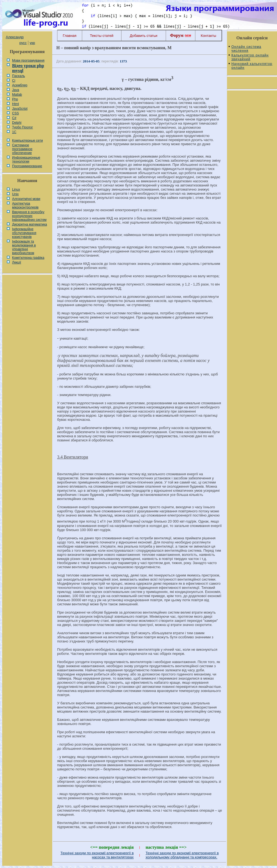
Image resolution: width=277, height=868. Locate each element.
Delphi (17, 123)
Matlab (17, 95)
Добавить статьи (143, 36)
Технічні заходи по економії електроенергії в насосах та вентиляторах (97, 855)
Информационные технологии (26, 160)
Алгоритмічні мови (26, 199)
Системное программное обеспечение (22, 149)
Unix (15, 194)
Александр (15, 37)
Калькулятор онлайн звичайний (250, 57)
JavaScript (20, 109)
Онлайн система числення (246, 49)
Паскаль (19, 76)
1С (14, 132)
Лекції (17, 262)
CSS (16, 113)
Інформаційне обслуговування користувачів (24, 233)
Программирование (27, 166)
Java (16, 90)
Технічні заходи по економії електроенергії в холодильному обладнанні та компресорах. (182, 855)
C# (14, 118)
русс (23, 43)
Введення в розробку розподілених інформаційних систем (29, 216)
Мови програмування (28, 61)
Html (16, 104)
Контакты (209, 36)
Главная (70, 36)
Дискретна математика (30, 224)
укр (32, 43)
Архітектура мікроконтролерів (25, 205)
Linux (16, 189)
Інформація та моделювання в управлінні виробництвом (24, 247)
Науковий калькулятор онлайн (252, 66)
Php (15, 99)
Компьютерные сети (27, 141)
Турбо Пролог (23, 127)
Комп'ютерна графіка (28, 258)
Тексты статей (102, 36)
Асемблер (20, 85)
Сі (14, 81)
